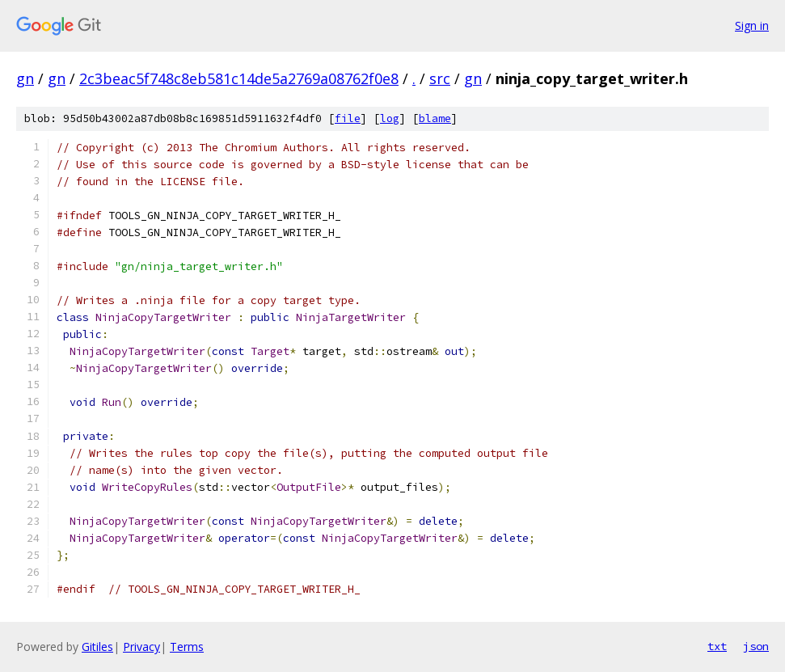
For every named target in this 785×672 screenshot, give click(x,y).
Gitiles (97, 647)
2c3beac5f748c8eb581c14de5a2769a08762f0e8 (239, 78)
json (756, 646)
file (348, 118)
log (390, 118)
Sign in (752, 25)
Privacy (141, 647)
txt (717, 646)
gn (25, 78)
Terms (187, 647)
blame (435, 118)
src (440, 78)
